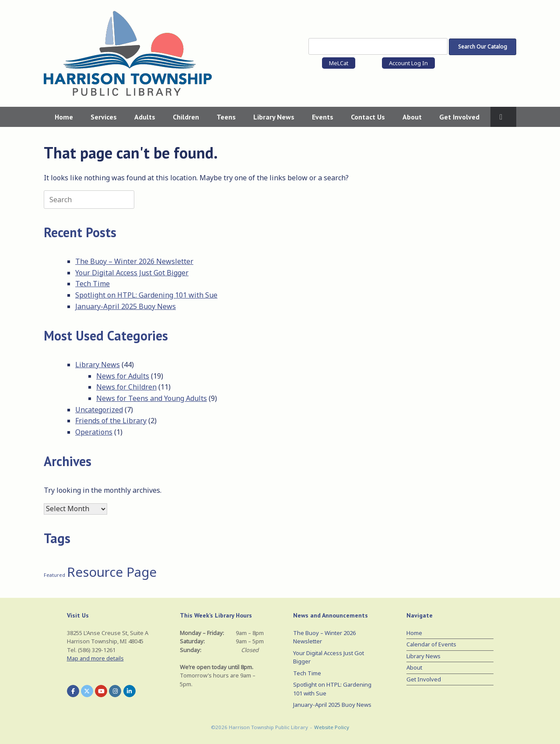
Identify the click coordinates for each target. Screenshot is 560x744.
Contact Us (368, 117)
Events (323, 117)
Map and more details (95, 658)
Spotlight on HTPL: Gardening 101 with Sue (146, 295)
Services (104, 117)
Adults (145, 117)
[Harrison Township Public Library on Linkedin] (129, 691)
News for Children (126, 387)
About (412, 117)
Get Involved (459, 117)
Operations (94, 432)
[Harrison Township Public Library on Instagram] (115, 691)
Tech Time (93, 284)
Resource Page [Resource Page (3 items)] (112, 572)
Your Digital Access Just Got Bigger (132, 273)
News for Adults (123, 376)
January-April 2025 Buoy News (126, 306)
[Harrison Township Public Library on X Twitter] (87, 691)
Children (186, 117)
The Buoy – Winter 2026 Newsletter (134, 261)
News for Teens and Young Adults (152, 398)
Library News (274, 117)
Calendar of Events (431, 644)
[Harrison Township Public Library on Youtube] (101, 691)
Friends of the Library (111, 421)
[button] (503, 117)
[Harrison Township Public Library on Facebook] (73, 691)
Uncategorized (99, 410)
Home (64, 117)
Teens (226, 117)
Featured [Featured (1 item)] (54, 575)
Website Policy (332, 727)
